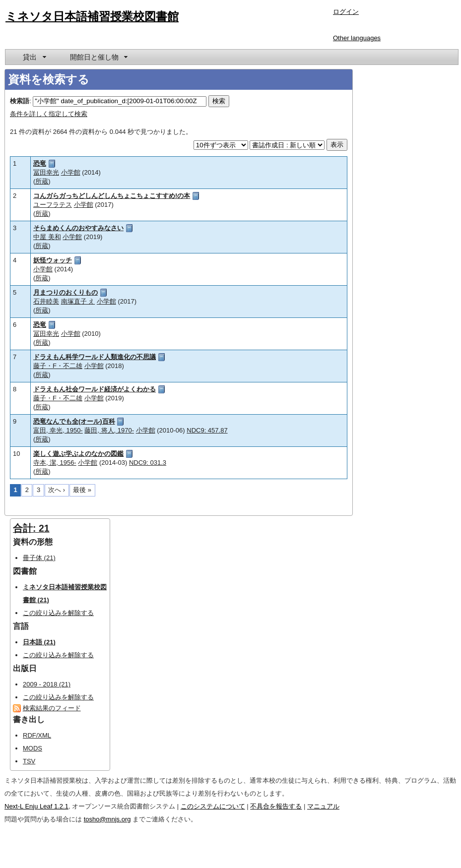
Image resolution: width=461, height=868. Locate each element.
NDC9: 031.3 (148, 463)
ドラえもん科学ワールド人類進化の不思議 (95, 357)
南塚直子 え (78, 301)
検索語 (20, 101)
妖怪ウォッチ (53, 260)
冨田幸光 (46, 172)
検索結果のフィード (52, 708)
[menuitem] (34, 57)
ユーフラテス (53, 205)
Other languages (357, 38)
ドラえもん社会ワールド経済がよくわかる (95, 389)
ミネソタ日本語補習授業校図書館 (92, 16)
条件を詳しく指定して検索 (49, 114)
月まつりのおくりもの (66, 292)
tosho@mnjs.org (107, 819)
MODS (33, 748)
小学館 (71, 172)
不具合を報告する (276, 806)
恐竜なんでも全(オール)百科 (74, 421)
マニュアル (323, 806)
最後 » (82, 490)
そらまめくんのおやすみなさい (78, 228)
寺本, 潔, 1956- (55, 463)
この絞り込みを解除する (58, 613)
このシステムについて (213, 806)
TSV (29, 761)
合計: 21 (31, 528)
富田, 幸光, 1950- (58, 430)
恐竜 (40, 163)
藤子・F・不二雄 (58, 366)
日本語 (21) (39, 642)
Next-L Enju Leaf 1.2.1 (36, 806)
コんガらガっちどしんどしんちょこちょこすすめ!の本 (112, 196)
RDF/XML (37, 735)
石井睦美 (46, 301)
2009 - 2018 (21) (47, 684)
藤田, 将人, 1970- (109, 430)
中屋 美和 (47, 237)
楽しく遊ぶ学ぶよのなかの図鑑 (78, 454)
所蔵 (42, 181)
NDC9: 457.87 (207, 430)
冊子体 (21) (39, 558)
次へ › (57, 490)
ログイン (346, 12)
